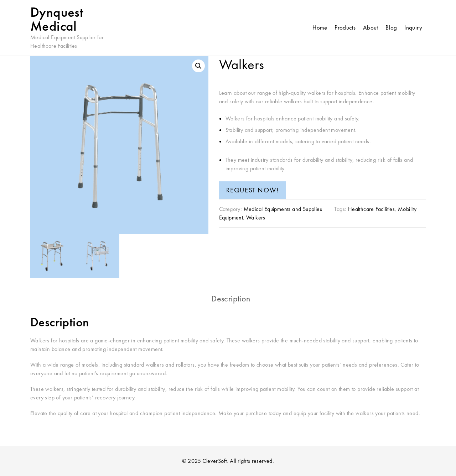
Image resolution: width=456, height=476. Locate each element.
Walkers (256, 218)
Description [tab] (231, 298)
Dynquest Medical (57, 19)
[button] (198, 66)
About (371, 27)
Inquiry (413, 27)
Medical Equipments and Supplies (283, 209)
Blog (391, 27)
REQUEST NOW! (253, 190)
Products (345, 27)
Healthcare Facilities (371, 209)
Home (320, 27)
